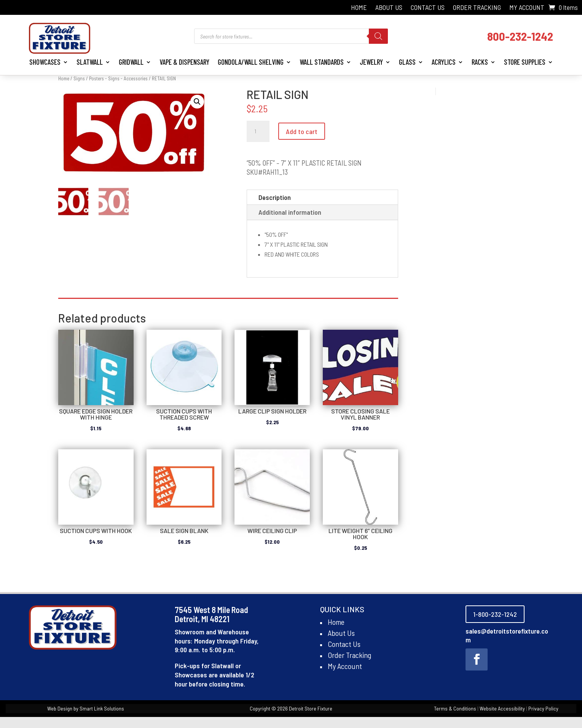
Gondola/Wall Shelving (251, 62)
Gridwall (131, 62)
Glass (407, 62)
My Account (527, 8)
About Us (389, 8)
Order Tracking (477, 8)
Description (275, 197)
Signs (79, 78)
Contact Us (428, 8)
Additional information (290, 212)
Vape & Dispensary (184, 62)
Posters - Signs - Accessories (118, 78)
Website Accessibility (502, 708)
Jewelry (371, 62)
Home (359, 8)
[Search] (378, 36)
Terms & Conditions (455, 708)
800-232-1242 (520, 36)
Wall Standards (322, 62)
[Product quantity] (258, 131)
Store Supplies (525, 62)
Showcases (45, 62)
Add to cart (302, 131)
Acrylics (444, 62)
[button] (197, 102)
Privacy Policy (543, 708)
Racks (480, 62)
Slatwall (90, 62)
